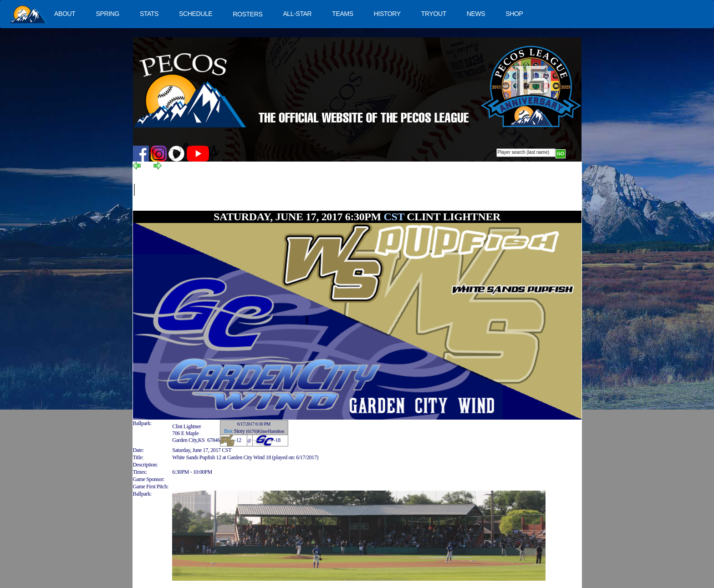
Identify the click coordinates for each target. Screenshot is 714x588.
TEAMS (342, 14)
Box (228, 431)
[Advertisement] (300, 190)
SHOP (514, 14)
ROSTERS (247, 14)
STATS (149, 14)
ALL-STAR (297, 14)
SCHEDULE (196, 14)
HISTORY (387, 14)
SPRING (107, 14)
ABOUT (65, 14)
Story (240, 431)
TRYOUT (434, 14)
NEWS (476, 14)
